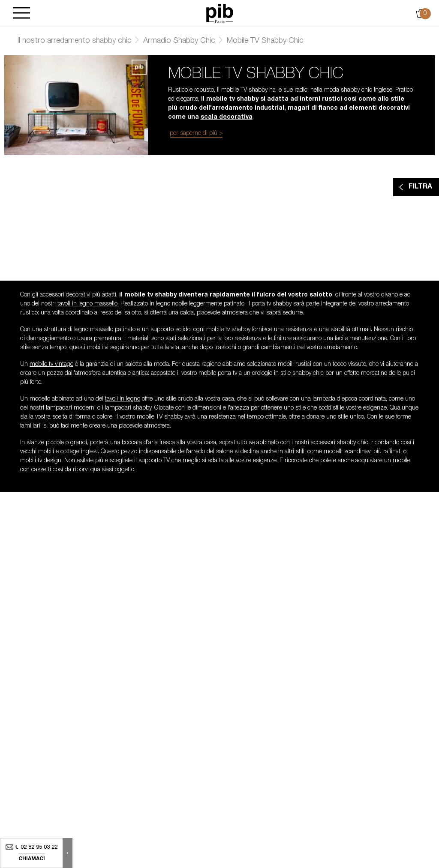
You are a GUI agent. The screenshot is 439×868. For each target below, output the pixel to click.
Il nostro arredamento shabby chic (74, 41)
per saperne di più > (196, 134)
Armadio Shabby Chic (179, 41)
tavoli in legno (123, 399)
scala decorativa (227, 117)
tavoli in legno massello (87, 304)
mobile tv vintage (51, 365)
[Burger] (21, 13)
